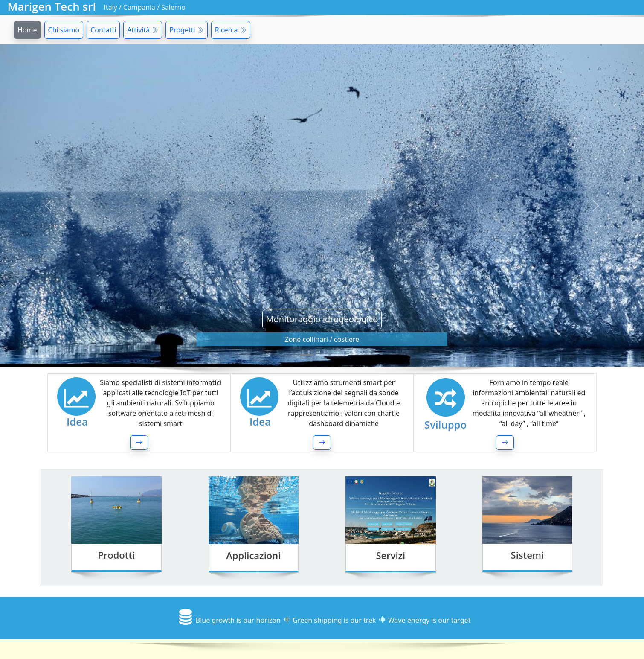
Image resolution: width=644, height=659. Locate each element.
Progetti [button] (186, 30)
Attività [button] (143, 30)
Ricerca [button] (231, 30)
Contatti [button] (103, 30)
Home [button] (27, 30)
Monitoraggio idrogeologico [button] (322, 319)
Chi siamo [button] (64, 30)
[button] (139, 443)
